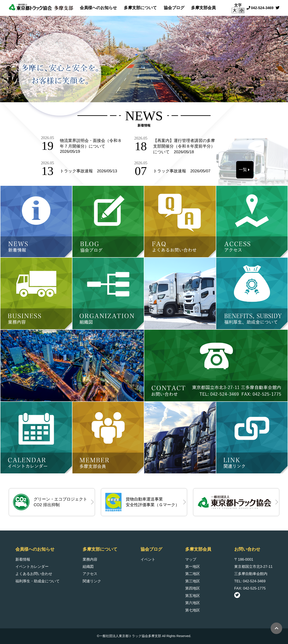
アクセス (90, 574)
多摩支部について (140, 8)
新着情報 (23, 559)
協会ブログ (174, 8)
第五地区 (193, 596)
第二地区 (193, 574)
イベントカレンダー (32, 567)
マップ (191, 559)
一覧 (243, 170)
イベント (148, 559)
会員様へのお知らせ (98, 8)
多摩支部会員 (203, 8)
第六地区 (193, 603)
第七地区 (193, 610)
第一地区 (193, 567)
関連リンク (92, 581)
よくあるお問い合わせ (34, 574)
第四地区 (193, 588)
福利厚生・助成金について (38, 581)
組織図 (88, 567)
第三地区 (193, 581)
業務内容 (90, 559)
